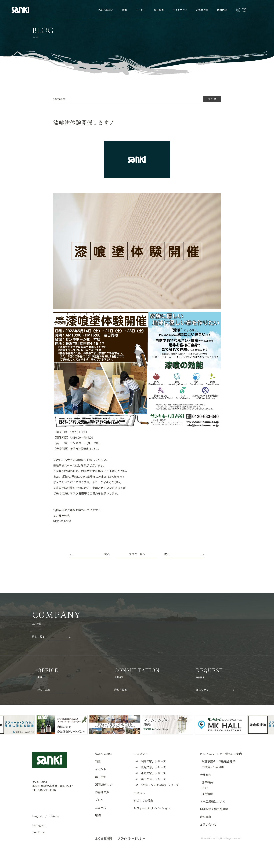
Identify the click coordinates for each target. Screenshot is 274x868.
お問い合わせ (208, 824)
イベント (140, 10)
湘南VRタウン (104, 784)
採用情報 (207, 794)
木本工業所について (212, 801)
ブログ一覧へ (137, 554)
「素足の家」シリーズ (151, 767)
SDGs (205, 788)
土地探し (139, 793)
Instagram (39, 825)
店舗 (98, 815)
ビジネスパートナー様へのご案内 (221, 754)
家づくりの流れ (143, 800)
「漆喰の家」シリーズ (151, 773)
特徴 (124, 10)
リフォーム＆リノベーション (152, 808)
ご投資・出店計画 (213, 767)
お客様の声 (202, 10)
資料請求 (206, 817)
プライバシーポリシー (131, 838)
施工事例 (159, 10)
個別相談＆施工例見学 (214, 809)
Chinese (55, 816)
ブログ (99, 800)
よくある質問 (103, 838)
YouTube (38, 832)
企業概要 (207, 782)
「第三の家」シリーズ (151, 779)
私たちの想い (106, 10)
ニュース (101, 807)
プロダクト (141, 754)
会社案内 (206, 775)
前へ (107, 554)
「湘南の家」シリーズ (151, 761)
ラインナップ (180, 10)
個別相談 (222, 10)
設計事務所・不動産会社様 (218, 761)
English (37, 816)
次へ (167, 554)
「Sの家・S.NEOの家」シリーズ (157, 785)
